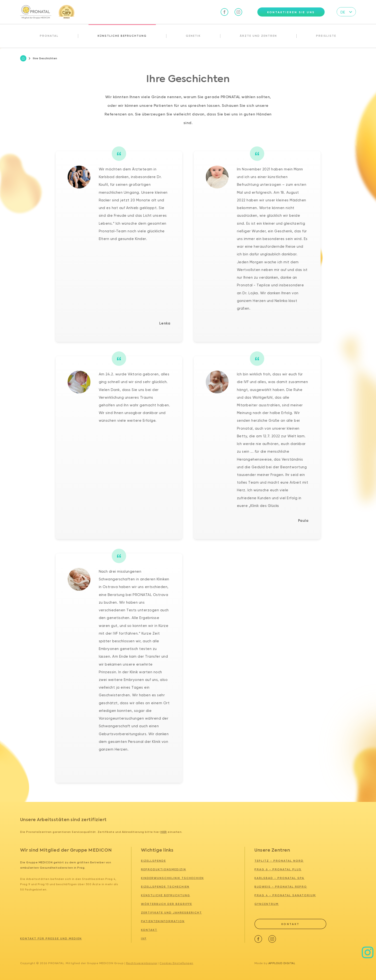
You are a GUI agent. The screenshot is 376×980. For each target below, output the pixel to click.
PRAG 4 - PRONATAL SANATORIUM (285, 895)
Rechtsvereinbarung (142, 963)
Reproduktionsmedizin (164, 869)
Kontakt (149, 930)
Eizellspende (153, 861)
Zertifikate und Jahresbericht (171, 913)
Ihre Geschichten (43, 58)
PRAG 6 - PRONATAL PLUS (278, 869)
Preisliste (326, 36)
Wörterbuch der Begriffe (167, 904)
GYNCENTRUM (267, 904)
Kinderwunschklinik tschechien (172, 878)
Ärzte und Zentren (258, 36)
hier (164, 832)
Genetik (193, 36)
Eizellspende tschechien (165, 887)
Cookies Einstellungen (176, 963)
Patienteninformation (163, 921)
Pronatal (49, 36)
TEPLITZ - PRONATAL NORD (279, 861)
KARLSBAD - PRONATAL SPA (279, 878)
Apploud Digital (282, 963)
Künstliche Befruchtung (122, 36)
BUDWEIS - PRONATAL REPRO (281, 887)
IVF (144, 938)
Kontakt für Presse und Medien (51, 938)
